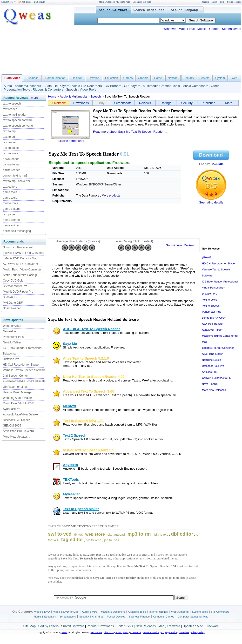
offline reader (11, 170)
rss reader (9, 142)
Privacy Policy (198, 632)
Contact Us (136, 632)
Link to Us (109, 632)
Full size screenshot (71, 141)
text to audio (11, 148)
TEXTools (71, 480)
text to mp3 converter (17, 181)
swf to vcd (60, 534)
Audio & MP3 (90, 612)
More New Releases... (215, 390)
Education (111, 78)
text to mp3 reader (15, 115)
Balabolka (9, 354)
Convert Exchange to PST (217, 378)
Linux (191, 29)
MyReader (71, 494)
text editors (10, 187)
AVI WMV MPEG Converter (20, 264)
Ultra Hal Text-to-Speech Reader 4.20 (94, 377)
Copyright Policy (169, 632)
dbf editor (182, 534)
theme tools (10, 203)
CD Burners (113, 86)
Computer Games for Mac (193, 617)
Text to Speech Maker (81, 509)
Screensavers (232, 29)
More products (111, 196)
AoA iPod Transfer (213, 324)
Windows (170, 29)
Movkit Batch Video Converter (22, 269)
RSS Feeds (25, 2)
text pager (9, 214)
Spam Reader (12, 308)
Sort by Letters (48, 626)
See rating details (211, 202)
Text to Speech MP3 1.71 (83, 421)
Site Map (30, 626)
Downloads (81, 103)
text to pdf (9, 137)
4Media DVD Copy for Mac (20, 258)
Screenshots (123, 103)
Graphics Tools (137, 612)
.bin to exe (161, 535)
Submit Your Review (180, 245)
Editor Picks (125, 626)
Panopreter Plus (13, 337)
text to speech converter (18, 126)
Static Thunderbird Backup (20, 275)
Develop (94, 78)
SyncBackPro (12, 409)
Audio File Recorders (87, 86)
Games (214, 29)
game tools (10, 192)
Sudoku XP (10, 297)
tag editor (72, 539)
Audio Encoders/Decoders (22, 86)
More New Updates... (17, 437)
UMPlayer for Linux (15, 387)
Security (189, 78)
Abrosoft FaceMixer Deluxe (20, 414)
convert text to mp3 (15, 176)
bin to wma (94, 540)
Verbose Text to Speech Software (24, 370)
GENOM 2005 (12, 426)
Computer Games (164, 617)
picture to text (12, 164)
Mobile (202, 29)
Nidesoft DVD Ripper (16, 420)
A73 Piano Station (213, 354)
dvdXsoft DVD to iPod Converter (24, 253)
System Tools (200, 612)
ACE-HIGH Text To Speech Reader (91, 329)
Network (173, 78)
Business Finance (139, 617)
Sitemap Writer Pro (15, 286)
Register (205, 2)
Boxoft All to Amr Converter (218, 348)
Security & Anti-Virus (91, 617)
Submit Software (73, 626)
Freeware (173, 626)
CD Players (132, 86)
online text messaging (17, 231)
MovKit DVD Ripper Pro (18, 292)
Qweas (64, 632)
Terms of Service (151, 632)
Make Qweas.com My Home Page (114, 2)
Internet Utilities (159, 612)
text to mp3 (10, 131)
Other (215, 86)
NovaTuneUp (210, 384)
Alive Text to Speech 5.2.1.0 (86, 358)
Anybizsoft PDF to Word (18, 431)
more (34, 98)
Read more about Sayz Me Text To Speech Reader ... (130, 132)
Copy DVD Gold (13, 281)
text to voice (11, 153)
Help (222, 2)
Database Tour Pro (213, 366)
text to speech (12, 104)
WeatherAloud (12, 326)
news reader (11, 159)
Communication (55, 78)
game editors (11, 209)
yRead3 (207, 257)
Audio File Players (56, 86)
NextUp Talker (12, 342)
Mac (182, 29)
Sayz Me (70, 344)
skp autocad (116, 535)
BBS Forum (40, 2)
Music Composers (195, 86)
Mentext (70, 406)
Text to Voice (209, 300)
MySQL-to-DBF (13, 303)
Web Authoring (180, 612)
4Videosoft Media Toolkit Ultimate (24, 381)
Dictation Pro (11, 359)
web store (95, 534)
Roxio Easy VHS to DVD (19, 403)
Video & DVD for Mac (66, 612)
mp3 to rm (139, 534)
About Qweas (8, 2)
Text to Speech (211, 306)
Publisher (208, 103)
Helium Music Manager (18, 392)
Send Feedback (234, 2)
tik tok (78, 535)
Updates (188, 626)
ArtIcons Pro (209, 372)
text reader (10, 109)
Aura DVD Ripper (212, 330)
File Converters (220, 612)
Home (158, 78)
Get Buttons (96, 632)
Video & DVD (42, 612)
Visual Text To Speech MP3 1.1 (88, 450)
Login (215, 2)
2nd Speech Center (15, 376)
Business (32, 78)
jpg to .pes (112, 540)
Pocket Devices (116, 617)
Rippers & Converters (48, 89)
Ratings (166, 103)
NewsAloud (10, 331)
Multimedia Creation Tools (161, 86)
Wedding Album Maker (17, 398)
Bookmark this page (142, 2)
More (229, 103)
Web (234, 78)
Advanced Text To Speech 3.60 (89, 391)
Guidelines (184, 632)
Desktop (77, 78)
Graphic (143, 78)
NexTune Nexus (211, 360)
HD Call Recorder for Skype (21, 365)
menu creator (11, 220)
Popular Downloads (100, 626)
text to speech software (18, 120)
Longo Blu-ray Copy (214, 318)
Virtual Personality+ (213, 288)
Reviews (145, 103)
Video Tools (88, 89)
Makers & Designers (113, 612)
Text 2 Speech (75, 435)
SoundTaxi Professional (18, 247)
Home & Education (45, 617)
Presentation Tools (17, 89)
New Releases (146, 626)
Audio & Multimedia (73, 96)
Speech (71, 89)
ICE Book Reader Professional (23, 348)
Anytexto (71, 465)
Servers (204, 78)
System (220, 78)
